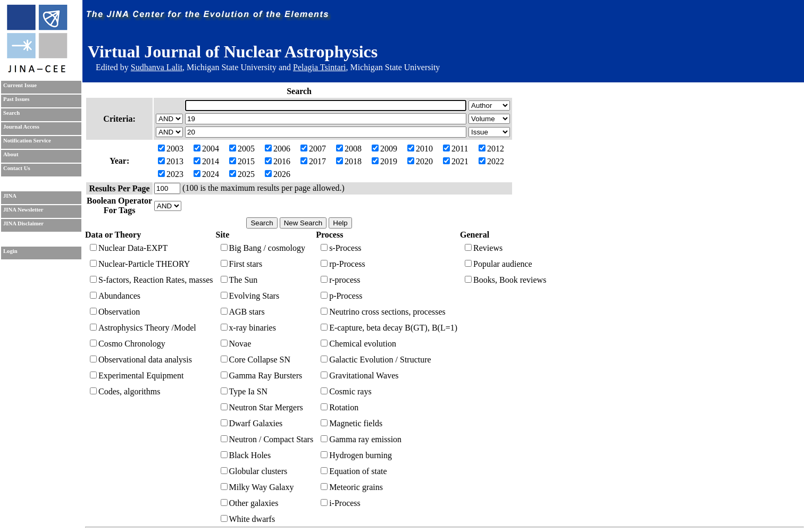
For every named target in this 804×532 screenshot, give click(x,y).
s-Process (341, 248)
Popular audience (499, 264)
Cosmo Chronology (128, 344)
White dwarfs (248, 519)
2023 (171, 174)
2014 (206, 161)
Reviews (484, 248)
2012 (491, 149)
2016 (278, 161)
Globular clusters (254, 471)
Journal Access (21, 127)
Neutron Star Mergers (262, 407)
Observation (115, 312)
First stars (242, 264)
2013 (171, 161)
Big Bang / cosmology (263, 248)
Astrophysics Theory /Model (143, 328)
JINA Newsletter (23, 210)
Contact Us (17, 168)
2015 (242, 161)
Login (10, 251)
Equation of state (354, 471)
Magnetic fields (351, 423)
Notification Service (27, 141)
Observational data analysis (141, 360)
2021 (456, 161)
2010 (420, 149)
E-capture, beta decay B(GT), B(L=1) (389, 328)
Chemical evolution (358, 344)
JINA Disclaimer (23, 223)
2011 (455, 149)
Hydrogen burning (356, 455)
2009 (384, 149)
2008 (349, 149)
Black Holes (246, 455)
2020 (420, 161)
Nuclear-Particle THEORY (140, 264)
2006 (278, 149)
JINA (10, 196)
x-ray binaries (248, 328)
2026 (278, 174)
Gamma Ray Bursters (262, 375)
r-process (340, 280)
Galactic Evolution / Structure (376, 360)
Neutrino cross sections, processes (383, 312)
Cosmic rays (346, 391)
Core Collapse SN (256, 360)
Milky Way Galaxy (257, 487)
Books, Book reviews (505, 280)
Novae (236, 344)
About (11, 154)
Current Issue (20, 85)
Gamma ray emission (361, 439)
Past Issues (16, 99)
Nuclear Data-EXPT (129, 248)
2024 (206, 174)
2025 (242, 174)
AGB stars (243, 312)
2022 (491, 161)
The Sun (239, 280)
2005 (242, 149)
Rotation (340, 407)
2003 (171, 149)
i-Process (341, 503)
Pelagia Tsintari (319, 67)
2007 (313, 149)
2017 (313, 161)
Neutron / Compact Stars (267, 439)
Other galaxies (250, 503)
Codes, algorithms (125, 391)
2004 (206, 149)
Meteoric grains (352, 487)
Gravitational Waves (359, 375)
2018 (349, 161)
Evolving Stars (250, 296)
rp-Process (343, 264)
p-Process (341, 296)
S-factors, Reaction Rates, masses (152, 280)
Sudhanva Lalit (157, 67)
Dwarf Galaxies (252, 423)
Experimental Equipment (137, 375)
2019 (384, 161)
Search (11, 113)
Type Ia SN (244, 391)
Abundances (115, 296)
